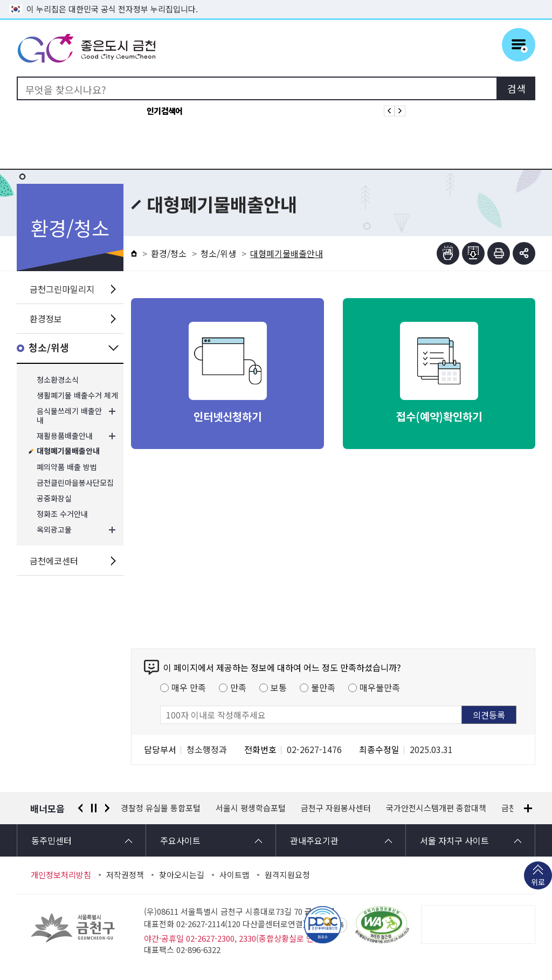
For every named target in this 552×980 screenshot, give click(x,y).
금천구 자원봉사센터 (336, 808)
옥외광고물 (54, 530)
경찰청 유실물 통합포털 (161, 808)
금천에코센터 (54, 561)
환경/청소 (169, 253)
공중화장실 (54, 498)
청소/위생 (49, 348)
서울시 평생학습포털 (251, 808)
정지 (94, 808)
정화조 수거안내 (62, 514)
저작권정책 (125, 875)
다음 (107, 808)
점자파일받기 (473, 253)
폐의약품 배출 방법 (67, 467)
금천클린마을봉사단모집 (75, 483)
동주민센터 (51, 840)
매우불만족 (380, 687)
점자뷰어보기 (448, 253)
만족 (238, 687)
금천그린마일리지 (62, 289)
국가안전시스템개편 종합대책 (436, 808)
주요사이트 (180, 840)
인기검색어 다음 (400, 111)
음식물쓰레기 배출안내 (69, 416)
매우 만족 (189, 687)
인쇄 (499, 253)
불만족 (323, 687)
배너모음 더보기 (528, 808)
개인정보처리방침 (61, 875)
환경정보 (46, 319)
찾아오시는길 (182, 875)
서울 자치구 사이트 (454, 840)
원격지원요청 (287, 875)
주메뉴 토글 (519, 45)
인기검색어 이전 (389, 111)
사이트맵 (234, 875)
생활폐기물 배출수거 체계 (77, 395)
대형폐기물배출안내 (68, 451)
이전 (80, 808)
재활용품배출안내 (65, 436)
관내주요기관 (314, 840)
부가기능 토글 (524, 253)
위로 (538, 883)
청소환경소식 (58, 380)
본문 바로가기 (276, 0)
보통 (279, 687)
